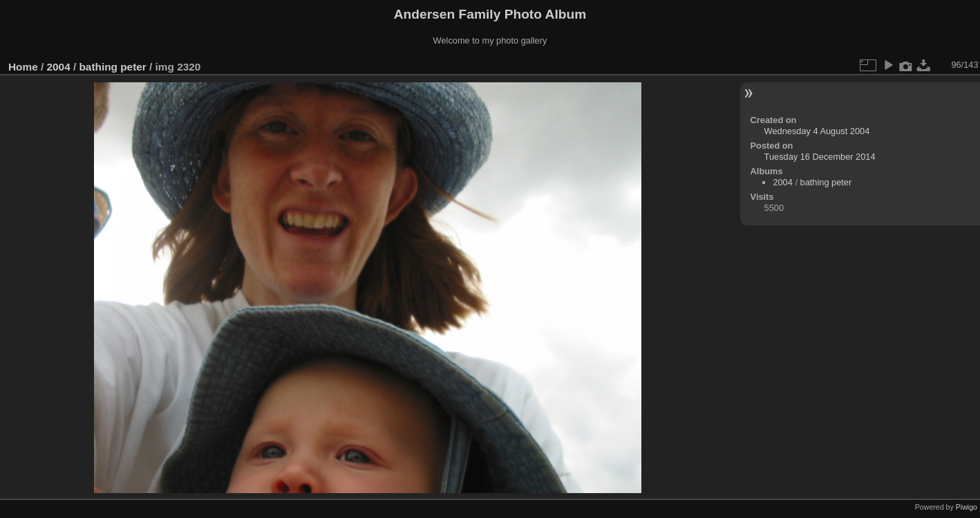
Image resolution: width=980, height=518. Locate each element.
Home (23, 67)
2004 (59, 67)
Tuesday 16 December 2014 (820, 157)
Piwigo (967, 507)
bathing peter (112, 67)
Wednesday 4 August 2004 (817, 131)
